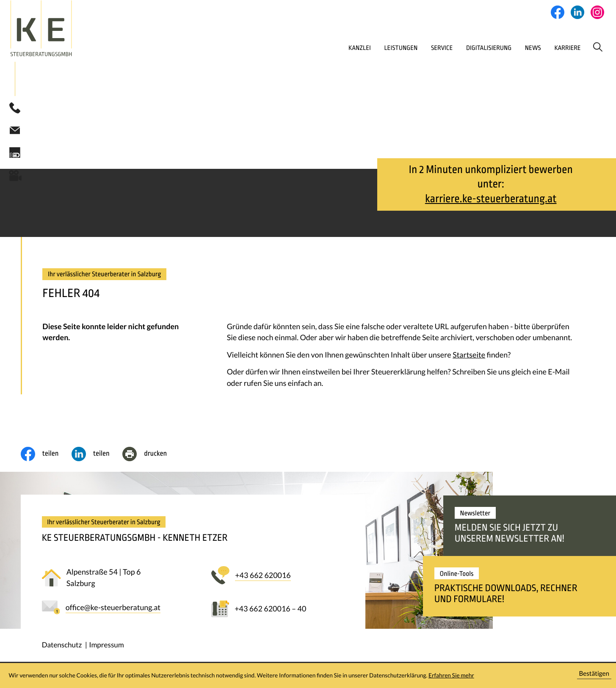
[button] (15, 110)
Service (406, 48)
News (507, 48)
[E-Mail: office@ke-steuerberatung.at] (15, 132)
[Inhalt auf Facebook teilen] (46, 456)
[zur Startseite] (61, 29)
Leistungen (360, 48)
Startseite (469, 357)
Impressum (106, 647)
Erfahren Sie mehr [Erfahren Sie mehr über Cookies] (451, 675)
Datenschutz (62, 647)
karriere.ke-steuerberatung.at (491, 201)
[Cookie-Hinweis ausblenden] (594, 676)
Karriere (545, 48)
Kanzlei (315, 48)
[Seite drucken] (151, 456)
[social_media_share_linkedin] (97, 456)
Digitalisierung (458, 48)
